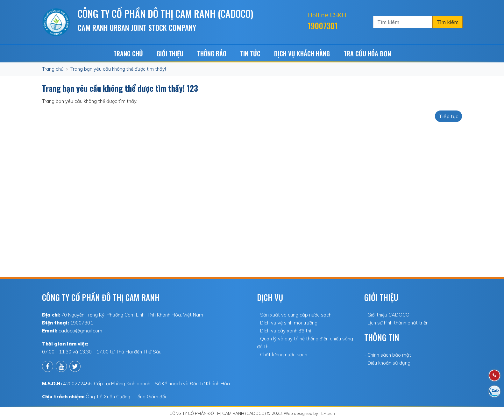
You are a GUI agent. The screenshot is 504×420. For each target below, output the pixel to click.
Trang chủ (128, 53)
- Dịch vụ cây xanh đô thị (284, 331)
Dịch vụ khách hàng (302, 53)
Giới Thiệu (170, 53)
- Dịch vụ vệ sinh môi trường (287, 323)
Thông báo (212, 53)
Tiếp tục (448, 116)
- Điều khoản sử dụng (387, 363)
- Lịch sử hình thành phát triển (396, 323)
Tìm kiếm (447, 22)
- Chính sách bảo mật (388, 355)
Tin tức (250, 53)
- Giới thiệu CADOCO (387, 315)
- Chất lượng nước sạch (282, 355)
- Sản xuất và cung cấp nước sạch (294, 315)
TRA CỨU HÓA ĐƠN (367, 53)
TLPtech (327, 413)
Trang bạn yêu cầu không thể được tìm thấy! (118, 69)
